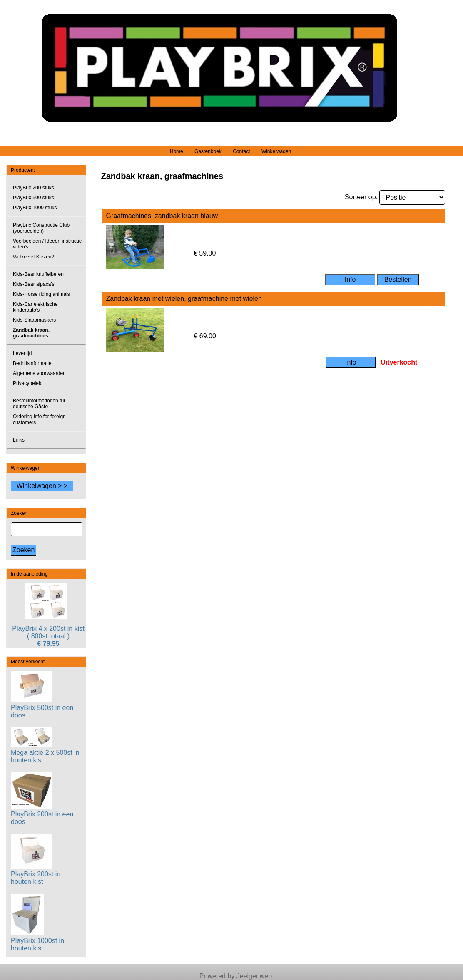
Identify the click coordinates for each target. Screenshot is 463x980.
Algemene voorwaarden (39, 373)
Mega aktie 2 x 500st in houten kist (45, 753)
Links (19, 440)
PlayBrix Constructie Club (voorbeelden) (41, 228)
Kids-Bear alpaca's (34, 284)
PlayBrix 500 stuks (34, 198)
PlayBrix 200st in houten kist (36, 874)
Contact (241, 151)
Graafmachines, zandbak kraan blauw (162, 216)
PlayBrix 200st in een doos (42, 814)
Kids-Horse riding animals (41, 294)
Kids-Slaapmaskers (34, 320)
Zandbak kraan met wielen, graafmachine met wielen (184, 299)
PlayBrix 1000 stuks (35, 208)
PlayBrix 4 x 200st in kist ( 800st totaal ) (48, 632)
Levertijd (22, 353)
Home (177, 151)
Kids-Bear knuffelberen (38, 274)
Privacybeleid (28, 383)
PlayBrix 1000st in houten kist (37, 941)
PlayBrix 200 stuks (34, 188)
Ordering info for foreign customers (39, 419)
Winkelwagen (276, 151)
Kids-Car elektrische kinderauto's (35, 307)
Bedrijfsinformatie (32, 363)
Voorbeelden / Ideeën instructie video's (47, 244)
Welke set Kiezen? (34, 257)
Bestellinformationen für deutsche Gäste (39, 404)
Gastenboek (208, 151)
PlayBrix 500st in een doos (42, 708)
